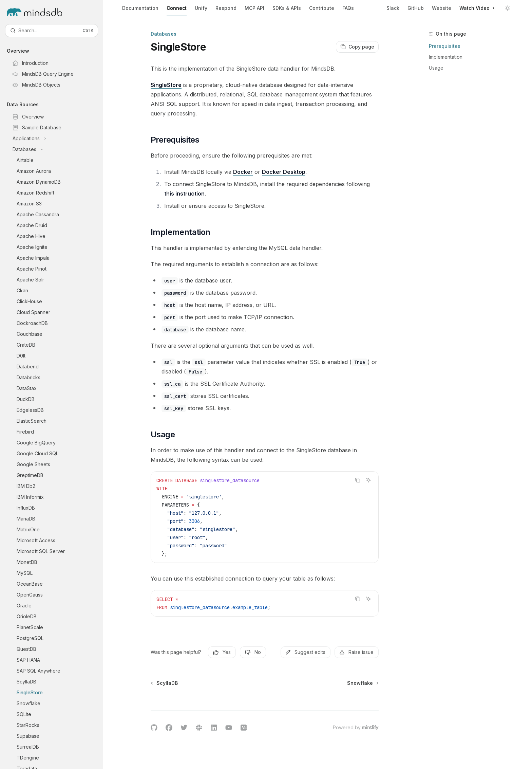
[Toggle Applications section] (57, 139)
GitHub (416, 8)
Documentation (140, 11)
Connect (177, 11)
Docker (243, 172)
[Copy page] (357, 47)
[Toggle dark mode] (508, 8)
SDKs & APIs (287, 11)
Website (442, 8)
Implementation (446, 57)
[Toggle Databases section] (57, 149)
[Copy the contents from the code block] (358, 480)
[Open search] (52, 31)
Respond (226, 11)
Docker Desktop (284, 172)
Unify (201, 11)
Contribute (322, 11)
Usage (436, 68)
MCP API (254, 11)
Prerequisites (445, 46)
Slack (393, 8)
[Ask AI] (368, 480)
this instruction (184, 194)
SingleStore (166, 85)
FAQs (348, 11)
